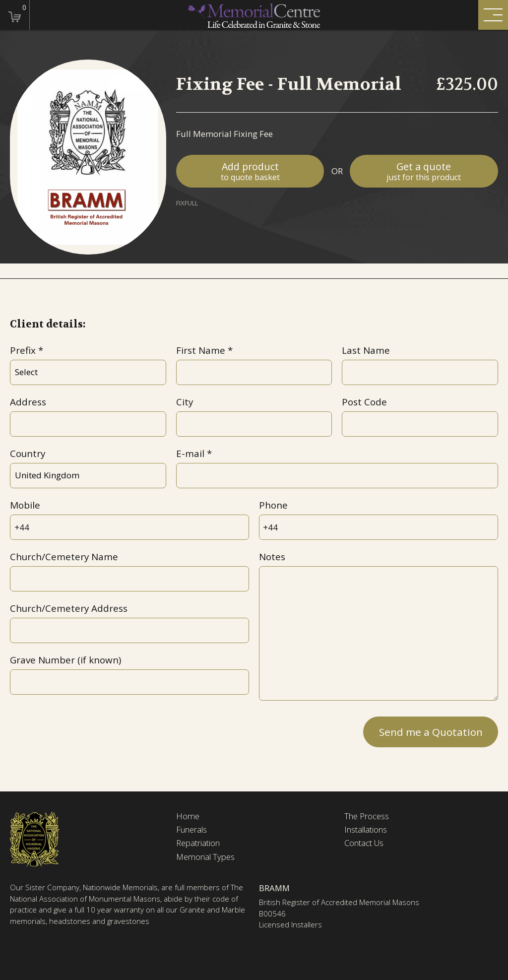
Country (28, 454)
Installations (366, 830)
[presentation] (85, 730)
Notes (272, 557)
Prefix (23, 350)
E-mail (190, 454)
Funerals (192, 830)
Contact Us (364, 844)
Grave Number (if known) (65, 660)
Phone (273, 505)
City (185, 402)
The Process (367, 816)
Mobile (25, 505)
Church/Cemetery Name (64, 557)
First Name (201, 350)
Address (28, 402)
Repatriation (198, 844)
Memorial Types (206, 857)
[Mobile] (129, 527)
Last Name (366, 350)
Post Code (364, 402)
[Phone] (379, 527)
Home (188, 816)
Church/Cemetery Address (69, 608)
